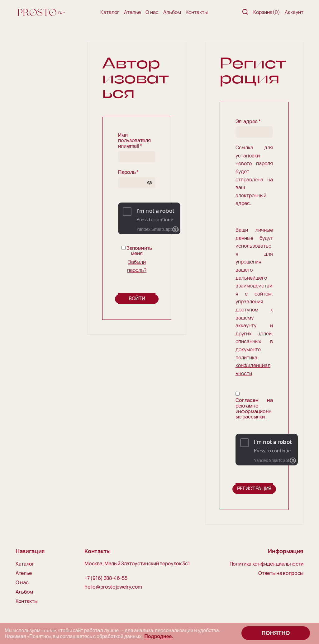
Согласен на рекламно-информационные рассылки (254, 408)
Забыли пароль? (137, 266)
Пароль (128, 172)
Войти (137, 298)
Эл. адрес (248, 122)
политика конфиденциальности (253, 365)
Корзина (267, 12)
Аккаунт (294, 12)
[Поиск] (245, 12)
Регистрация (254, 488)
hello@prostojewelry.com (113, 587)
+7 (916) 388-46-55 (106, 578)
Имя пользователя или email (134, 141)
